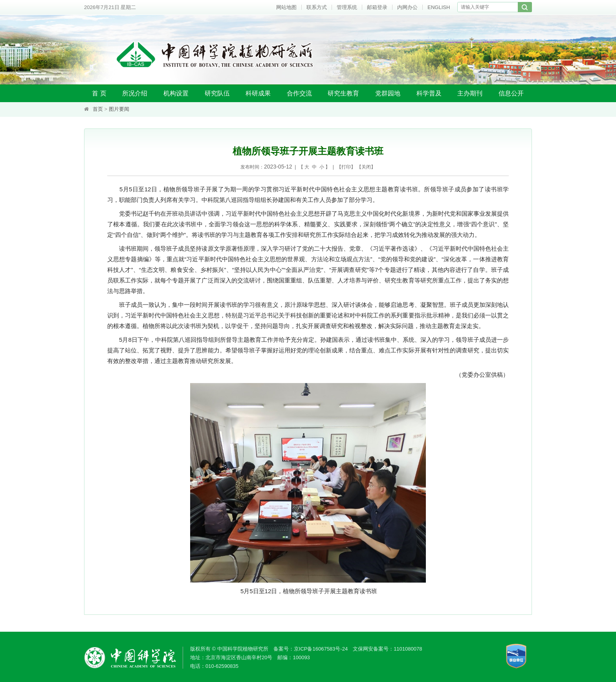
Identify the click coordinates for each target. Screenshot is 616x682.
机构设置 (176, 93)
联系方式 (317, 7)
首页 (98, 109)
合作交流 (299, 93)
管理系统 (347, 7)
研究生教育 (343, 93)
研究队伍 (217, 93)
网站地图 (286, 7)
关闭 (366, 167)
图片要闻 (119, 109)
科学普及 (429, 93)
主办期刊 (470, 93)
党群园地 (388, 93)
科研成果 (258, 93)
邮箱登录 (377, 7)
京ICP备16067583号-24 (321, 649)
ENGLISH (439, 7)
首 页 (99, 93)
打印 (346, 167)
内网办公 (407, 7)
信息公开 (511, 93)
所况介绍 (135, 93)
